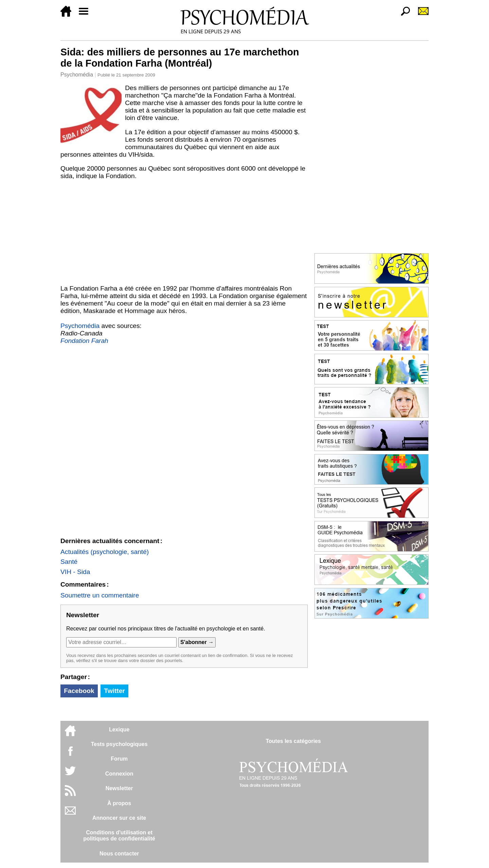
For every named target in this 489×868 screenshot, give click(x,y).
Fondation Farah (84, 341)
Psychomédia (77, 75)
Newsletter (119, 788)
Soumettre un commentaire (100, 595)
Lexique (119, 730)
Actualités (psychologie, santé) (105, 552)
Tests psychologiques (119, 744)
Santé (69, 562)
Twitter (114, 691)
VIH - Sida (75, 572)
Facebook (79, 691)
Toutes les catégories (293, 741)
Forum (119, 759)
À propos (119, 803)
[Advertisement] (184, 234)
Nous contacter (119, 854)
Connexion (119, 774)
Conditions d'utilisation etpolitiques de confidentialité (119, 836)
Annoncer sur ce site (119, 818)
